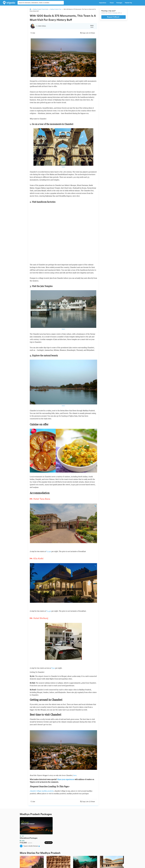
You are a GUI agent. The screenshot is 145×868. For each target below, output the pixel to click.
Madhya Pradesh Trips (56, 9)
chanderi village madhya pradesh (42, 791)
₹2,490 (49, 611)
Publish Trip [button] (129, 3)
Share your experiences (66, 779)
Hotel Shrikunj (39, 618)
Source (63, 167)
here (75, 775)
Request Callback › (114, 17)
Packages (119, 3)
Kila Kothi (37, 559)
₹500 (53, 668)
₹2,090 (49, 551)
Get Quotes (49, 843)
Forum (112, 3)
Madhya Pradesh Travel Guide (41, 9)
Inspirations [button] (103, 3)
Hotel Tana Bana (40, 499)
